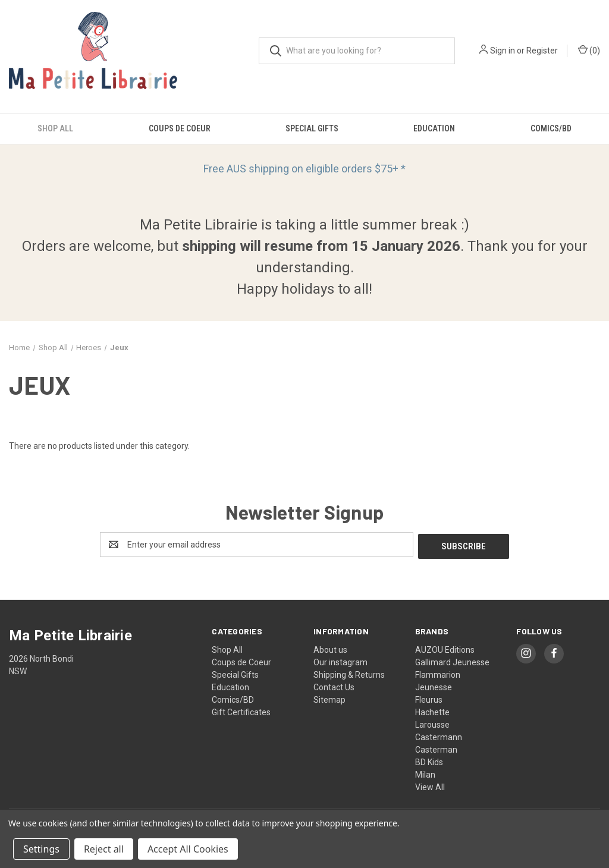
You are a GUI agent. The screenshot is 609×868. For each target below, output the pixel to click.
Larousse (432, 723)
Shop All (55, 128)
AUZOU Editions (445, 648)
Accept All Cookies (188, 849)
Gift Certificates (241, 710)
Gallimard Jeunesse (452, 661)
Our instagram (340, 661)
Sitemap (329, 698)
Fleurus (429, 698)
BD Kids (429, 760)
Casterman (436, 748)
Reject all (104, 849)
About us (330, 648)
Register (542, 51)
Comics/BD (233, 698)
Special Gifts (312, 128)
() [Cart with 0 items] (589, 50)
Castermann (439, 735)
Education (434, 128)
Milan (425, 773)
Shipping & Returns (349, 673)
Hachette (432, 710)
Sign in (503, 51)
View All (430, 785)
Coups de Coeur (180, 128)
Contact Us (334, 685)
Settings (41, 849)
